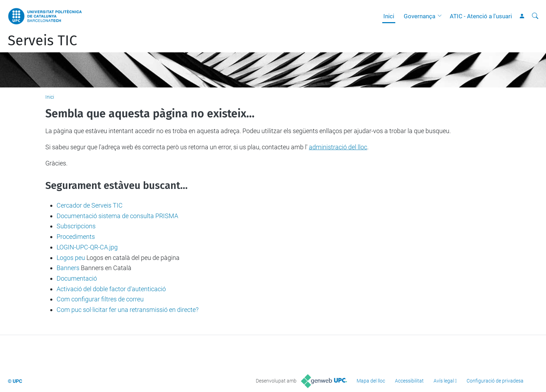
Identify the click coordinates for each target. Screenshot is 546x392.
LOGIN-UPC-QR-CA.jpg (87, 247)
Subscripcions (76, 226)
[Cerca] (535, 16)
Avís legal (444, 381)
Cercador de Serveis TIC (90, 205)
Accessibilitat (409, 381)
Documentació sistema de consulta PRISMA (117, 216)
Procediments (76, 237)
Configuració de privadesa (495, 381)
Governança (420, 16)
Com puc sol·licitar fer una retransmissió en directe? (128, 310)
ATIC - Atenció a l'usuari (481, 16)
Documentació (77, 278)
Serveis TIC (42, 41)
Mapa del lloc (371, 381)
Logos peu (71, 258)
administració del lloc (338, 147)
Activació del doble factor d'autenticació (111, 289)
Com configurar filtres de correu (100, 299)
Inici (389, 16)
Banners (68, 268)
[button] (441, 16)
